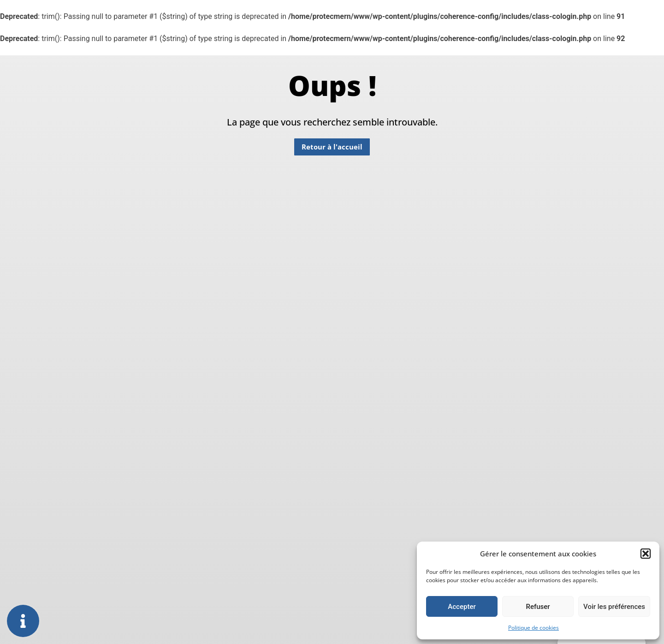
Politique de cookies (534, 628)
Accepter (462, 607)
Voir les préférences (614, 607)
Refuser (538, 607)
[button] (646, 554)
